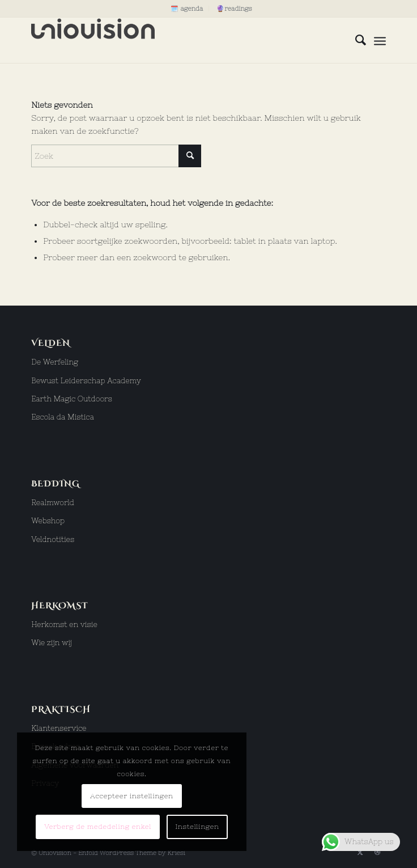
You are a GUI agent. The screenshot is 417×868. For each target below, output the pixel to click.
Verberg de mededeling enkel (98, 827)
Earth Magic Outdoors (72, 399)
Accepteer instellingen (132, 796)
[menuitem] (187, 9)
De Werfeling (55, 362)
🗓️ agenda (187, 9)
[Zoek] (355, 40)
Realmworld (53, 503)
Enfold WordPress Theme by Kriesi (132, 853)
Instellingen (197, 827)
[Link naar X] (360, 852)
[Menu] (380, 40)
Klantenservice (59, 728)
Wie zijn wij (52, 643)
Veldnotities (53, 539)
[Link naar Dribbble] (377, 852)
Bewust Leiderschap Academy (86, 381)
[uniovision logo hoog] (173, 40)
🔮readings (234, 9)
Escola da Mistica (63, 417)
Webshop (48, 521)
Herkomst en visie (64, 624)
